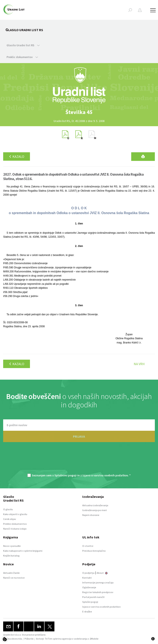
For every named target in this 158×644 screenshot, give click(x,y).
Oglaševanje (89, 587)
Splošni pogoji (90, 602)
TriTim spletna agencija (58, 639)
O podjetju (88, 573)
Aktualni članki (11, 573)
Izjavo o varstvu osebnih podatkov (105, 475)
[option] (79, 112)
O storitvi (88, 546)
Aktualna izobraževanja (95, 505)
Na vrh (139, 364)
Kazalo (17, 156)
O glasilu (8, 509)
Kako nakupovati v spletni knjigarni (23, 551)
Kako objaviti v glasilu (15, 514)
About (102, 573)
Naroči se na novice (14, 578)
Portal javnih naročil (93, 597)
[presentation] (79, 460)
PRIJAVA (79, 436)
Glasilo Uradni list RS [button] (23, 45)
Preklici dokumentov (15, 524)
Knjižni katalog (11, 556)
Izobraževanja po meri (95, 510)
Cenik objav (10, 519)
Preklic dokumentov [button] (22, 57)
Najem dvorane (91, 515)
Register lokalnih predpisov (98, 592)
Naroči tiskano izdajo (15, 529)
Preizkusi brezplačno (94, 551)
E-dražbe (87, 612)
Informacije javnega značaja (98, 582)
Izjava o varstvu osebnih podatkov (101, 607)
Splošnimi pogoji (65, 475)
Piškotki (29, 639)
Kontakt (87, 578)
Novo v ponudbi (12, 546)
